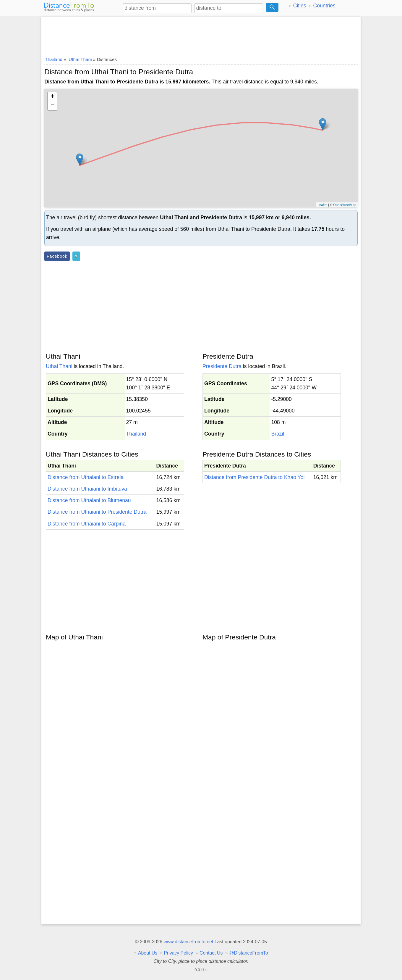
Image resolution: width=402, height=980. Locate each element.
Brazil (278, 434)
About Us (148, 953)
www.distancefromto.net (188, 942)
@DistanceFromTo (249, 953)
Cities (300, 6)
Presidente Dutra (222, 366)
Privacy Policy (178, 953)
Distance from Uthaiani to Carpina (87, 524)
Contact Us (211, 953)
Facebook (57, 256)
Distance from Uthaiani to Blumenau (89, 500)
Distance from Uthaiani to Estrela (86, 477)
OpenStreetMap (345, 205)
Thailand (136, 434)
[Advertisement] (201, 35)
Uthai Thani (59, 366)
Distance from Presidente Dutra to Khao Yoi (254, 477)
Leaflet (322, 205)
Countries (324, 6)
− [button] (52, 106)
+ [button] (52, 97)
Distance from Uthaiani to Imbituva (87, 489)
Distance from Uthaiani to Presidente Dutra (97, 512)
